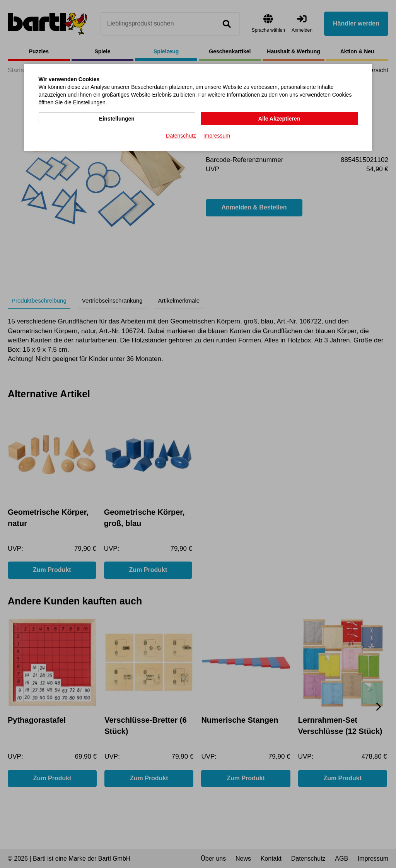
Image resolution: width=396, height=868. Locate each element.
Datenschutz (181, 136)
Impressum (217, 136)
